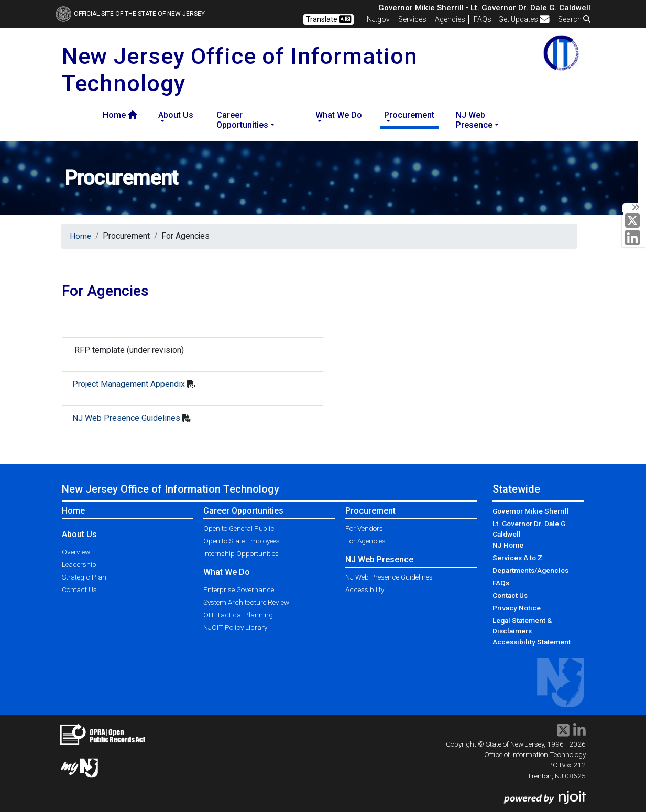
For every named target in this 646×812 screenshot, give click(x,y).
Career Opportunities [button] (242, 120)
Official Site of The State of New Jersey (130, 14)
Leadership (79, 564)
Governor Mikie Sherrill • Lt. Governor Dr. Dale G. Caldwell (484, 8)
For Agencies (365, 541)
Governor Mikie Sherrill (531, 511)
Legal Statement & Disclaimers (522, 626)
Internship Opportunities (241, 553)
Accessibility (365, 589)
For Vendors (364, 528)
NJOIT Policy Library (235, 627)
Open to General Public (239, 528)
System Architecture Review (246, 602)
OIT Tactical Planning (238, 615)
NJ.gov (378, 19)
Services (412, 19)
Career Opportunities (243, 511)
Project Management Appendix (129, 384)
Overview (76, 552)
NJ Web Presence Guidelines (126, 418)
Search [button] (574, 19)
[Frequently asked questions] (483, 19)
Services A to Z (517, 558)
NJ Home (508, 545)
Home (120, 115)
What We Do (227, 572)
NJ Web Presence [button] (474, 120)
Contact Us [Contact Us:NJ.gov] (510, 595)
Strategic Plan (84, 577)
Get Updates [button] (524, 19)
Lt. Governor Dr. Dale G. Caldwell (530, 529)
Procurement (370, 511)
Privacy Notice (517, 608)
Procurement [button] (409, 115)
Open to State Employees (242, 541)
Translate (329, 19)
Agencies (450, 19)
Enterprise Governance (239, 589)
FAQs (501, 583)
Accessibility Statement (532, 642)
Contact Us (79, 589)
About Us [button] (176, 115)
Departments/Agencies (530, 570)
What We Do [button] (339, 115)
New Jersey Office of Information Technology (171, 489)
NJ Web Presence (379, 559)
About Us (79, 534)
